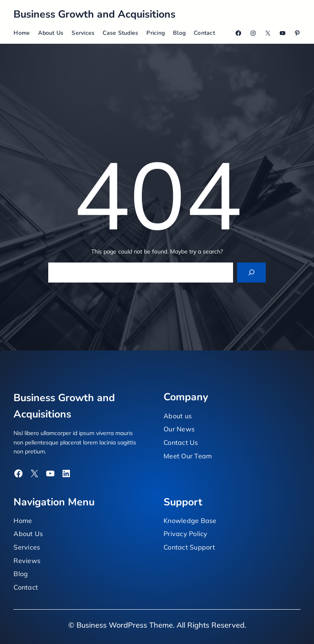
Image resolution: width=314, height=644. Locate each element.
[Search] (252, 273)
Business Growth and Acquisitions (94, 14)
